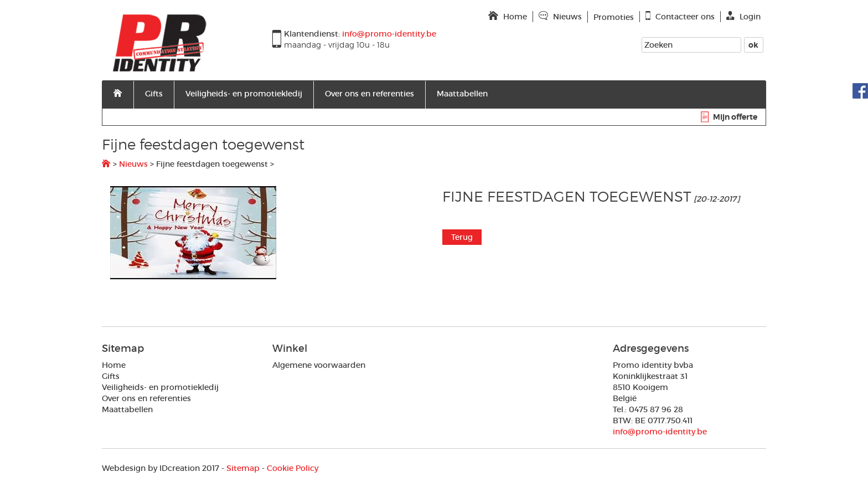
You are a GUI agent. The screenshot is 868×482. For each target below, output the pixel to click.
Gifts (154, 94)
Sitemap (243, 468)
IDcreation (151, 468)
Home (114, 365)
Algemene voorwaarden (319, 365)
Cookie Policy (293, 468)
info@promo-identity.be (660, 432)
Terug (462, 237)
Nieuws (133, 164)
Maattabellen (462, 94)
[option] (268, 233)
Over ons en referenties (370, 94)
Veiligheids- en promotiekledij (244, 94)
